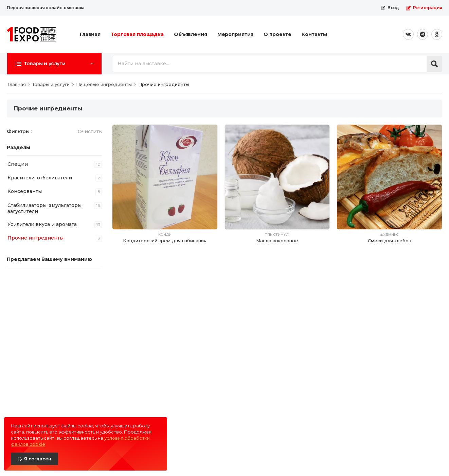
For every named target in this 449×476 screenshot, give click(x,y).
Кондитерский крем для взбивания (165, 241)
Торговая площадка (137, 34)
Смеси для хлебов (390, 241)
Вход (390, 8)
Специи (18, 164)
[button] (54, 64)
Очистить (90, 131)
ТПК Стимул (277, 235)
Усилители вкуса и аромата (42, 224)
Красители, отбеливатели (40, 178)
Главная (90, 34)
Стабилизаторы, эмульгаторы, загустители (45, 208)
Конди (165, 235)
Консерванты (25, 191)
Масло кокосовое (277, 241)
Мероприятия (236, 34)
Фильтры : (19, 131)
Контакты (314, 34)
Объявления (191, 34)
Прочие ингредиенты (35, 238)
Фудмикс (389, 235)
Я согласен (38, 459)
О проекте (277, 34)
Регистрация (424, 8)
